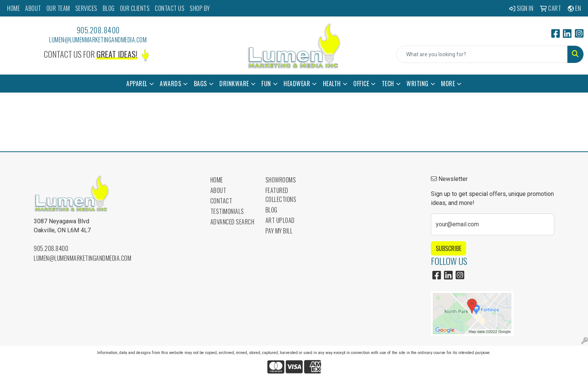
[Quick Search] (482, 54)
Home (217, 180)
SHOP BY (200, 8)
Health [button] (332, 84)
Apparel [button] (137, 84)
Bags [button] (200, 84)
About (218, 190)
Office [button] (361, 84)
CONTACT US (170, 8)
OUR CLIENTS (135, 8)
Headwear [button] (297, 84)
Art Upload (280, 220)
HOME (13, 8)
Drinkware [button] (234, 84)
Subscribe (448, 248)
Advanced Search (232, 222)
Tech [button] (388, 84)
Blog (271, 210)
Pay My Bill (279, 231)
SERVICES (86, 8)
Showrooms (281, 180)
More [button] (448, 84)
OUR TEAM (58, 8)
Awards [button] (170, 84)
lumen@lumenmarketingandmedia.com (98, 40)
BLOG (109, 8)
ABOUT (33, 8)
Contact (221, 201)
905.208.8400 (98, 30)
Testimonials (227, 211)
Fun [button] (266, 84)
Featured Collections (281, 195)
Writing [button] (418, 84)
